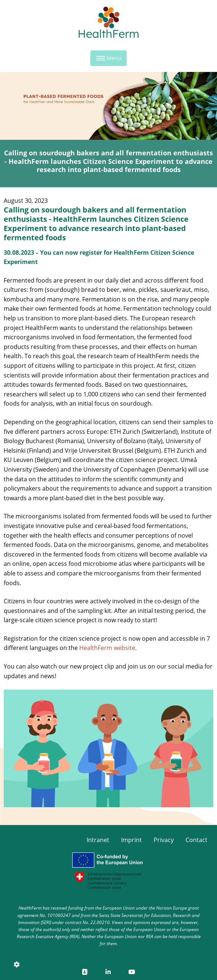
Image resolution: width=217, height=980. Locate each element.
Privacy (164, 840)
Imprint (131, 840)
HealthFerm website (107, 648)
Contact (196, 840)
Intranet (98, 840)
